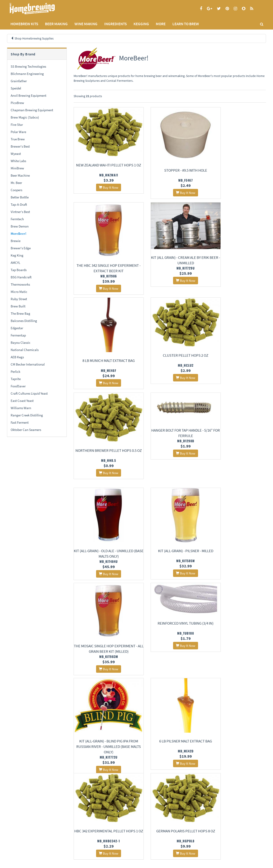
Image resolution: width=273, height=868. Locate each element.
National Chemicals (25, 350)
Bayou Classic (21, 343)
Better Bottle (20, 197)
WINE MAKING (86, 24)
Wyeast (16, 154)
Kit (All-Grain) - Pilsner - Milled (103, 457)
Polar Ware (18, 132)
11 (159, 786)
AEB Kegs (17, 357)
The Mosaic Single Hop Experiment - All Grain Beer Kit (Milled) (170, 462)
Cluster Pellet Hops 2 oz (236, 253)
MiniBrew (17, 168)
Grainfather (19, 81)
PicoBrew (17, 103)
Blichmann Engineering (27, 74)
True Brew (18, 139)
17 (213, 786)
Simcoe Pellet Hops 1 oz (236, 641)
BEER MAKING (56, 24)
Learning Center (105, 830)
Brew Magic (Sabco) (25, 117)
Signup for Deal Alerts (170, 832)
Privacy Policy (16, 830)
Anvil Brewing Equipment (29, 95)
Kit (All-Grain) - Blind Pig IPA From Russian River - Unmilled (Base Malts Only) (103, 556)
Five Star (17, 125)
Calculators (103, 841)
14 (186, 786)
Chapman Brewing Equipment (32, 110)
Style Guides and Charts (110, 835)
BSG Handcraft (21, 277)
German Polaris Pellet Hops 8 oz (103, 641)
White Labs (18, 161)
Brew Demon (20, 226)
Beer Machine (20, 175)
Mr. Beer (16, 183)
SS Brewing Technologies (28, 66)
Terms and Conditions (20, 835)
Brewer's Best (20, 146)
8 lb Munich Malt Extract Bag (170, 266)
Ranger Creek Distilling (27, 415)
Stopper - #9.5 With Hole (170, 170)
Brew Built (18, 306)
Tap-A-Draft (19, 204)
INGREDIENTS (115, 24)
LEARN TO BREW (186, 24)
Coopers (16, 190)
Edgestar (17, 328)
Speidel (16, 88)
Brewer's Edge (21, 248)
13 (177, 786)
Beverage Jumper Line (103, 722)
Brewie (16, 241)
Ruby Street (19, 299)
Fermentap (18, 335)
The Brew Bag (20, 313)
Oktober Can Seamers (26, 430)
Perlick (15, 372)
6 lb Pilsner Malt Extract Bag (170, 558)
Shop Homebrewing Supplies (34, 38)
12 (168, 786)
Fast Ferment (20, 422)
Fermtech (17, 219)
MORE (161, 24)
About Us (61, 818)
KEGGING (141, 24)
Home (12, 818)
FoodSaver (18, 386)
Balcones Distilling (24, 321)
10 (151, 786)
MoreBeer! (19, 234)
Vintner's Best (20, 212)
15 (195, 786)
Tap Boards (19, 270)
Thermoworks (20, 284)
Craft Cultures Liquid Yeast (29, 393)
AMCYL (15, 263)
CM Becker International (28, 364)
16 (204, 786)
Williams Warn (21, 408)
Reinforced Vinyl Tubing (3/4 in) (236, 430)
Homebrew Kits (24, 24)
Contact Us (58, 830)
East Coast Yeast (22, 401)
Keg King (17, 255)
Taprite (16, 379)
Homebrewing (39, 9)
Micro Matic (19, 292)
